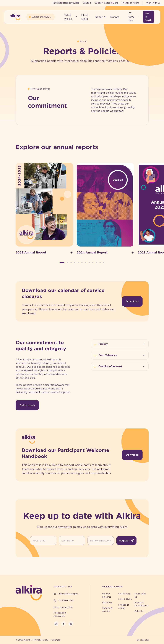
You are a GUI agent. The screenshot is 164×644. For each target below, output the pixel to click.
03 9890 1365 (134, 17)
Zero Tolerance (122, 355)
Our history (124, 594)
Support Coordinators (106, 3)
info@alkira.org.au (66, 594)
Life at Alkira (125, 599)
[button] (71, 17)
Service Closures (107, 595)
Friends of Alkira (130, 3)
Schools (87, 3)
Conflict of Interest (122, 366)
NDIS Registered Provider (66, 3)
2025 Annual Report (44, 252)
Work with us (153, 3)
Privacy (122, 344)
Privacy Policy (41, 640)
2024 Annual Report (105, 252)
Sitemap (56, 640)
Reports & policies (107, 610)
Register (126, 541)
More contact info (63, 607)
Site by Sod (143, 640)
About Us (107, 602)
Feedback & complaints (60, 614)
